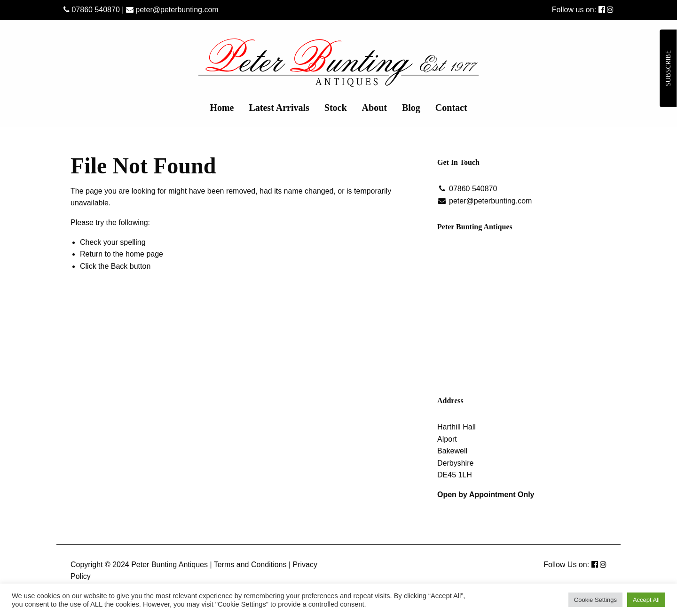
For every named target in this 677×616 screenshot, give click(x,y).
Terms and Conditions (250, 565)
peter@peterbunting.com (172, 10)
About (374, 108)
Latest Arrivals (279, 108)
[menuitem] (222, 108)
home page (144, 254)
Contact (451, 108)
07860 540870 (92, 10)
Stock (336, 108)
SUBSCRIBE (668, 68)
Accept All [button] (646, 600)
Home (222, 108)
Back (119, 266)
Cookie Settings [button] (595, 600)
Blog (411, 108)
